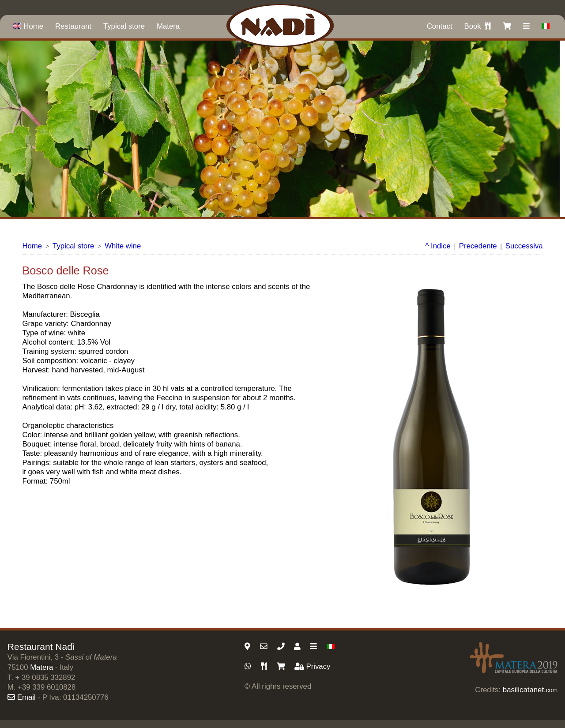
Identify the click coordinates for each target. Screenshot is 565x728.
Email (22, 697)
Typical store (124, 26)
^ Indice (438, 246)
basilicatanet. (530, 690)
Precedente (478, 246)
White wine (123, 246)
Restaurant (73, 26)
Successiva (524, 246)
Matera (168, 26)
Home (28, 26)
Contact (440, 26)
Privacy (312, 666)
